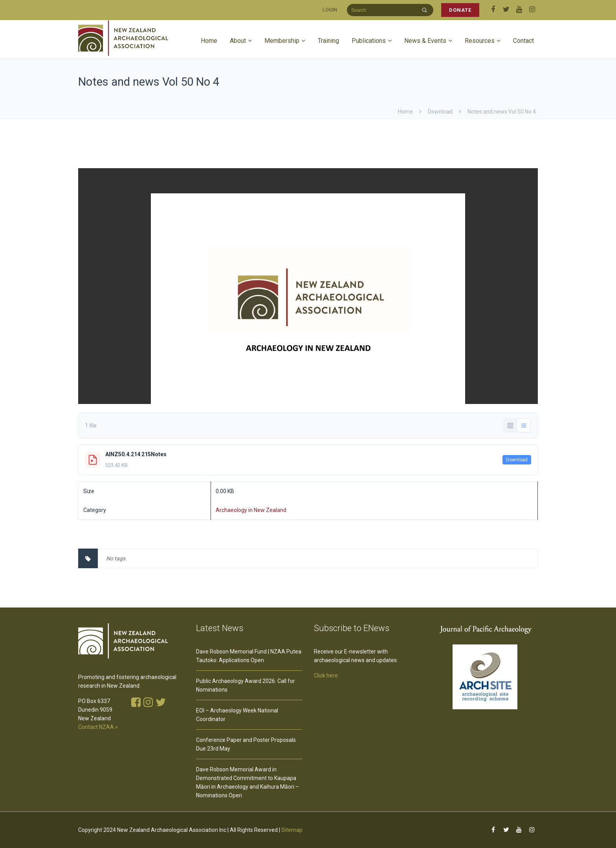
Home (209, 41)
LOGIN (330, 10)
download (440, 112)
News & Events (425, 41)
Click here (326, 675)
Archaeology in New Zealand (251, 510)
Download (517, 460)
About (238, 41)
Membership (282, 41)
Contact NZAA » (98, 727)
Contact (523, 41)
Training (328, 41)
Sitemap (292, 830)
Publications (369, 41)
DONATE (460, 10)
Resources (480, 41)
